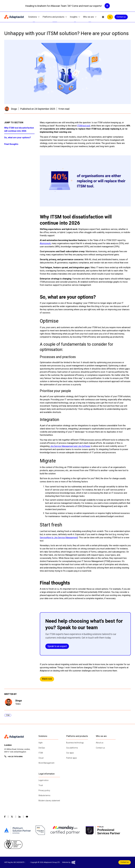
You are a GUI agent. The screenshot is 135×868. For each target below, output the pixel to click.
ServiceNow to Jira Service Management (59, 538)
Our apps (70, 753)
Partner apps (72, 758)
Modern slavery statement (49, 801)
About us (100, 743)
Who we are (90, 17)
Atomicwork (45, 243)
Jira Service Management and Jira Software (70, 446)
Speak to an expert (57, 646)
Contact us (121, 17)
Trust (41, 785)
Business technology (75, 743)
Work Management (46, 763)
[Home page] (14, 17)
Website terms (44, 795)
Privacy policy (44, 790)
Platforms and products (55, 17)
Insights (75, 17)
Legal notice (43, 780)
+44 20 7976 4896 (15, 756)
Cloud (41, 758)
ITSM (41, 753)
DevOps (42, 748)
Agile (40, 743)
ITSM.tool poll (84, 126)
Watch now (47, 679)
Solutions (34, 17)
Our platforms (72, 748)
